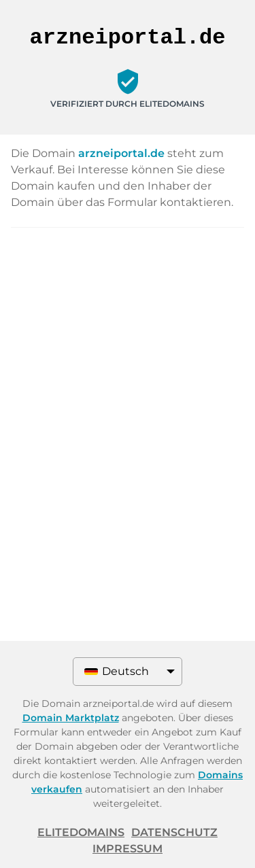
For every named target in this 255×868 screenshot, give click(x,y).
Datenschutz (174, 832)
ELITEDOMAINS (81, 832)
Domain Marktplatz (71, 718)
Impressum (128, 849)
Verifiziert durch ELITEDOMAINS (128, 104)
